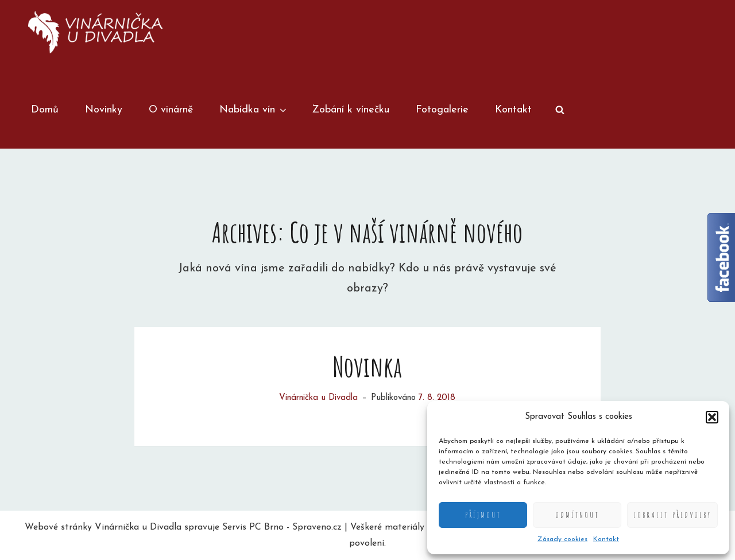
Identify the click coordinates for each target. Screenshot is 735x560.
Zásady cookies (562, 539)
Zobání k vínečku (351, 110)
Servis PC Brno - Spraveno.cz (282, 527)
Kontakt (606, 539)
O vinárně (171, 110)
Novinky (104, 110)
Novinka (367, 366)
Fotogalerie (442, 110)
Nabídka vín (254, 110)
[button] (712, 417)
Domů (45, 110)
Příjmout (483, 515)
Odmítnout (577, 515)
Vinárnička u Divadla (318, 398)
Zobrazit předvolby (672, 515)
